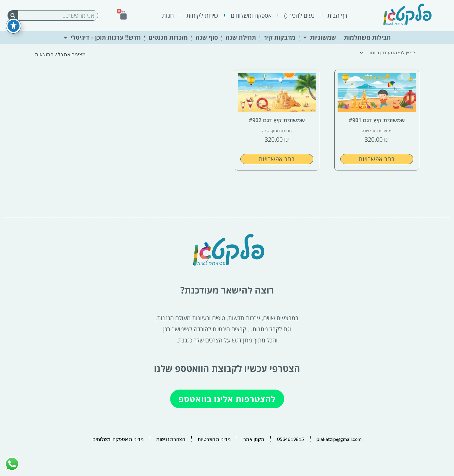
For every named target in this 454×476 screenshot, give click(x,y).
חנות (168, 15)
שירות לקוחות (202, 15)
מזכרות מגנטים (168, 37)
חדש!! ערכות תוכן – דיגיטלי (102, 38)
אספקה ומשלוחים (251, 15)
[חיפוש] (13, 15)
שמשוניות (320, 38)
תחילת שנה (241, 37)
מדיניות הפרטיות (214, 439)
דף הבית (337, 15)
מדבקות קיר (280, 37)
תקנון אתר (254, 439)
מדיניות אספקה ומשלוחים (118, 439)
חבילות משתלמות (367, 37)
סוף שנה (207, 37)
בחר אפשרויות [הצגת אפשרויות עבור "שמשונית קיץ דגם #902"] (277, 159)
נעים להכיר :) (299, 15)
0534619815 (290, 439)
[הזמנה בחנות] (389, 52)
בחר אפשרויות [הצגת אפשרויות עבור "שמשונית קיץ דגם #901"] (377, 159)
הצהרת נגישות (171, 439)
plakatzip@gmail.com (339, 439)
